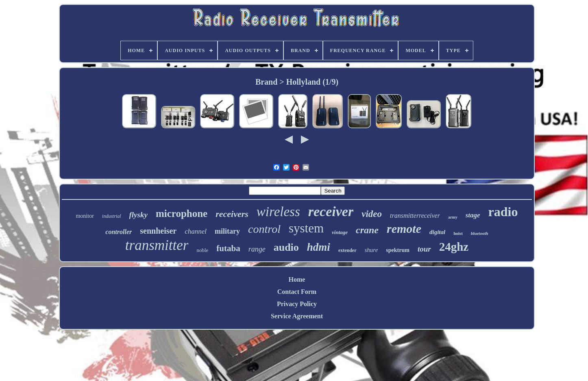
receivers (232, 214)
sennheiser (158, 231)
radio (503, 212)
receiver (331, 211)
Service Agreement (297, 316)
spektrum (398, 250)
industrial (112, 216)
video (372, 214)
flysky (138, 215)
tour (424, 249)
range (257, 249)
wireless (278, 212)
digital (437, 232)
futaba (228, 248)
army (453, 217)
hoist (458, 233)
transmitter (157, 245)
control (264, 229)
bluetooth (480, 233)
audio (286, 247)
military (227, 231)
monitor (85, 216)
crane (367, 230)
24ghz (454, 247)
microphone (182, 213)
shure (371, 250)
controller (119, 232)
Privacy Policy (297, 304)
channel (196, 231)
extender (347, 250)
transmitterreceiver (415, 216)
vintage (340, 232)
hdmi (319, 247)
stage (473, 215)
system (306, 228)
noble (202, 250)
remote (404, 229)
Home (297, 279)
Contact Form (297, 292)
